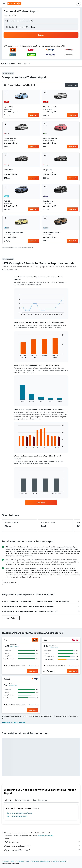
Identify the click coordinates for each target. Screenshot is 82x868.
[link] (41, 503)
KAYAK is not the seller (42, 842)
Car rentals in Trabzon (59, 861)
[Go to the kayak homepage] (14, 3)
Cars (13, 861)
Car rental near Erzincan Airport (17, 816)
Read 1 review (13, 686)
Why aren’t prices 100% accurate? (42, 850)
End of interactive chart (17, 313)
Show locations (34, 666)
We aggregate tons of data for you (42, 846)
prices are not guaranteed (46, 835)
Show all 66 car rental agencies (13, 722)
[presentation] (62, 633)
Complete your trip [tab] (22, 800)
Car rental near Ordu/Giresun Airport (19, 813)
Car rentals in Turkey (23, 861)
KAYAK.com (5, 861)
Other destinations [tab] (40, 800)
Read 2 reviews (15, 647)
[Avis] (75, 640)
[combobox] (11, 15)
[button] (4, 3)
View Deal (33, 115)
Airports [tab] (8, 800)
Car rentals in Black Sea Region (41, 861)
